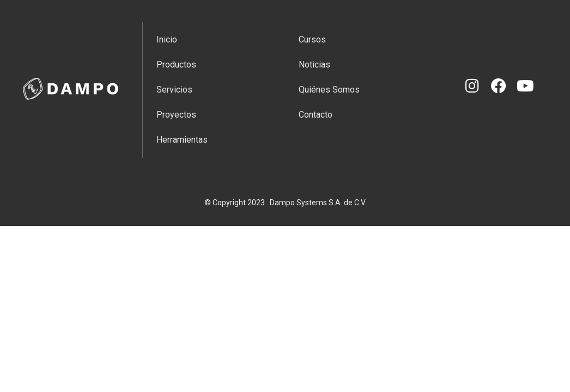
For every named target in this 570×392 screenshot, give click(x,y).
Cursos (312, 39)
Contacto (316, 115)
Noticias (314, 65)
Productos (176, 65)
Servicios (174, 90)
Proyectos (176, 115)
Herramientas (182, 140)
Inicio (167, 39)
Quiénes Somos (329, 90)
